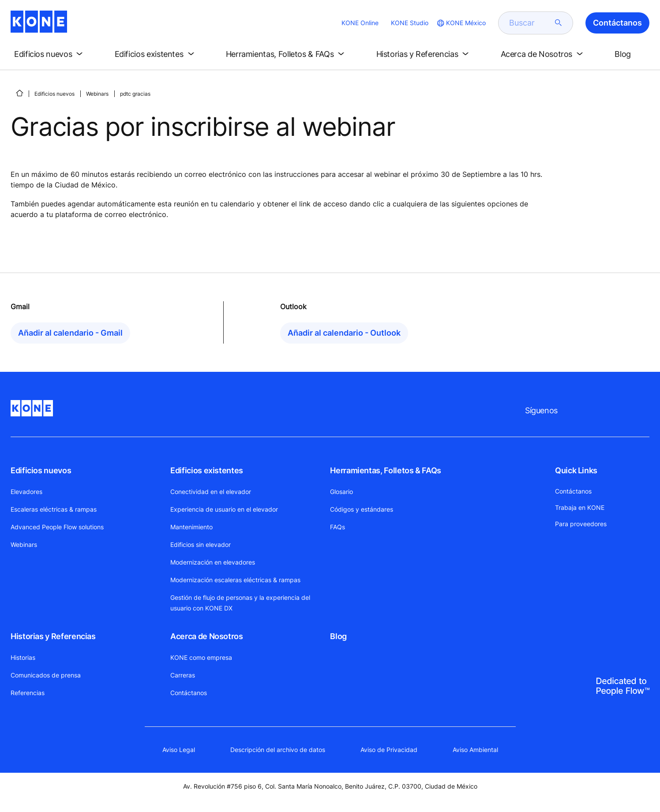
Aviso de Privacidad (389, 750)
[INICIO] (19, 93)
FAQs (337, 527)
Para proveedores (581, 524)
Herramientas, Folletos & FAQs (386, 470)
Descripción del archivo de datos (278, 750)
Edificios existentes (207, 470)
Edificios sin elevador (201, 544)
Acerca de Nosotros (207, 636)
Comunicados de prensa (46, 675)
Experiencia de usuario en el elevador (224, 509)
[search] (530, 23)
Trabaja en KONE (580, 507)
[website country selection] (461, 23)
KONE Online (360, 23)
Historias (23, 657)
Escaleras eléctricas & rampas (54, 509)
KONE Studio (410, 23)
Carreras (183, 675)
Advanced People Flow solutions (57, 527)
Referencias (28, 693)
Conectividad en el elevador (211, 492)
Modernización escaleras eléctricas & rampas (235, 580)
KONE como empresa (201, 657)
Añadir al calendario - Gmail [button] (70, 333)
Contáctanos (189, 693)
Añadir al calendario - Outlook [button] (344, 333)
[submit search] (559, 23)
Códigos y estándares (362, 509)
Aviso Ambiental (475, 750)
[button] (50, 54)
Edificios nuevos (54, 94)
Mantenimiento (191, 527)
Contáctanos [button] (617, 23)
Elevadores (26, 492)
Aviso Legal (179, 750)
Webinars (97, 94)
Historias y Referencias (53, 636)
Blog (338, 636)
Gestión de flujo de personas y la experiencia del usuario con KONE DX (240, 603)
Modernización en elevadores (213, 562)
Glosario (341, 492)
